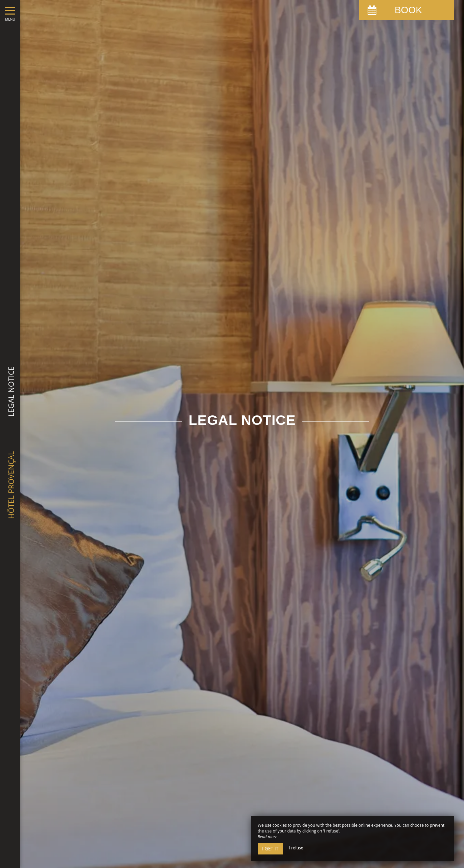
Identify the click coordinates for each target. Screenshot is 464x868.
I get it (270, 849)
